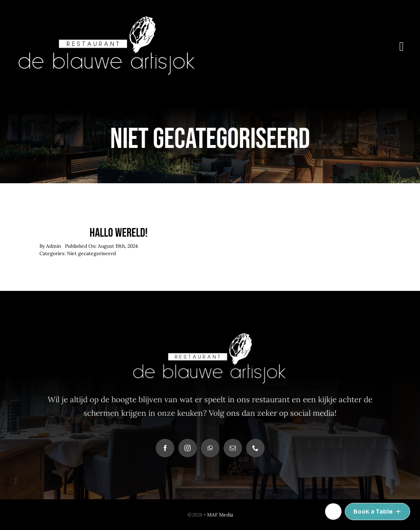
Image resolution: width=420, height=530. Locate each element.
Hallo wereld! (119, 233)
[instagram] (188, 448)
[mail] (233, 448)
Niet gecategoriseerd (91, 253)
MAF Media (220, 515)
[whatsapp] (210, 448)
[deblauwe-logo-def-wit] (107, 20)
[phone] (255, 448)
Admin (53, 246)
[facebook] (165, 448)
